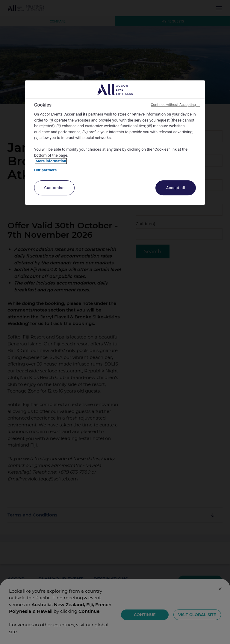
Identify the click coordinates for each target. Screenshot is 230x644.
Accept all (176, 188)
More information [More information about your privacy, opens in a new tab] (51, 161)
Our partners (45, 170)
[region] (115, 143)
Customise (55, 188)
